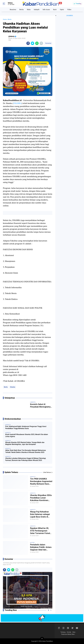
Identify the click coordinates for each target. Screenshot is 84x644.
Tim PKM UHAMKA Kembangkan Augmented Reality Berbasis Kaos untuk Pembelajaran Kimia (41, 481)
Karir (55, 9)
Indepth (37, 9)
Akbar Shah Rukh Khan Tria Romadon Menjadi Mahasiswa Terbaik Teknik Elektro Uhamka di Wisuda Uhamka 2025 (26, 451)
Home (5, 19)
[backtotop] (42, 639)
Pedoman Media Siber (68, 634)
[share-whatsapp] (37, 43)
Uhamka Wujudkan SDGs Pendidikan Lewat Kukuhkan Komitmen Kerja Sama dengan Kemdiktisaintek (41, 498)
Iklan (74, 632)
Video (69, 9)
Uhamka (13, 387)
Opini (62, 9)
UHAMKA (17, 103)
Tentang (63, 632)
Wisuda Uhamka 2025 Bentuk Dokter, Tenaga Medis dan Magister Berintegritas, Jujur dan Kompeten (25, 443)
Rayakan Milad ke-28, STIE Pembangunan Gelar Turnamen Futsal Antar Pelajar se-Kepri (40, 531)
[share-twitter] (32, 43)
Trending (79, 4)
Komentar (48, 43)
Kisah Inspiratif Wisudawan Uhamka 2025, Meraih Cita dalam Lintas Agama (27, 435)
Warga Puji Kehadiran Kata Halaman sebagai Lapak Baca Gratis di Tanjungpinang (40, 514)
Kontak (69, 632)
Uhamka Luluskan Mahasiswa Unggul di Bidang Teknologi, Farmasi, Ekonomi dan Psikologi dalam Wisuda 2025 (26, 459)
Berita (22, 9)
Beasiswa (13, 9)
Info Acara (46, 9)
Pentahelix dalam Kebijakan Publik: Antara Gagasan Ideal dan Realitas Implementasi (41, 547)
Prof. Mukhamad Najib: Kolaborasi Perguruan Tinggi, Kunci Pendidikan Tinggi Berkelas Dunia (26, 427)
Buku (29, 9)
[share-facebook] (28, 43)
